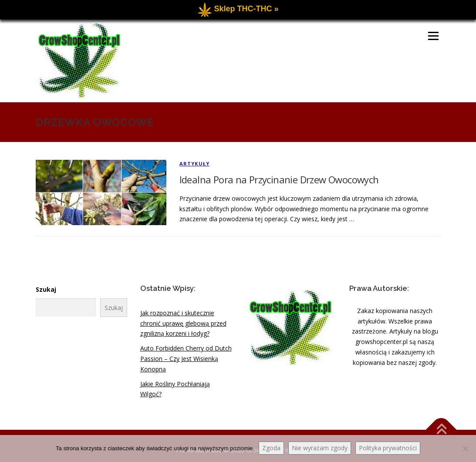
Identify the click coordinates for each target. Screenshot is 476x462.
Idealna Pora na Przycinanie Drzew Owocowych (279, 179)
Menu (433, 36)
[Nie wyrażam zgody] (465, 449)
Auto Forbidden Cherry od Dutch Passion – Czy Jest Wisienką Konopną (186, 359)
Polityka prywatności (388, 448)
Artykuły (195, 164)
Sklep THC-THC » (246, 9)
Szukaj (46, 289)
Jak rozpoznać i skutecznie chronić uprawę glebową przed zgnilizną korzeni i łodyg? (183, 323)
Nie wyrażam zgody (320, 448)
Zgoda (271, 448)
